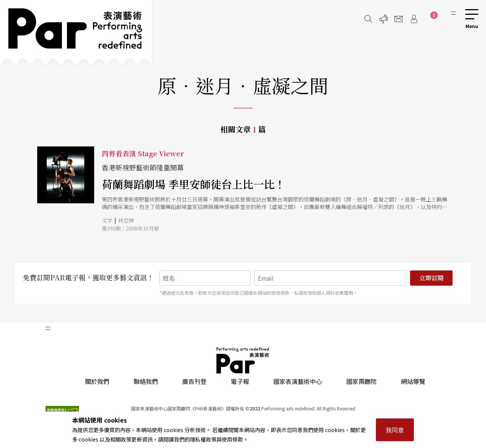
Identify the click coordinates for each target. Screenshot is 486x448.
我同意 (395, 430)
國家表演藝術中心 (298, 381)
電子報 (240, 381)
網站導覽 (413, 381)
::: (453, 12)
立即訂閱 (431, 278)
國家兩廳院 (361, 381)
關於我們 (97, 381)
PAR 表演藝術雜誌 (243, 360)
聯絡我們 (146, 381)
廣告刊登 (194, 381)
